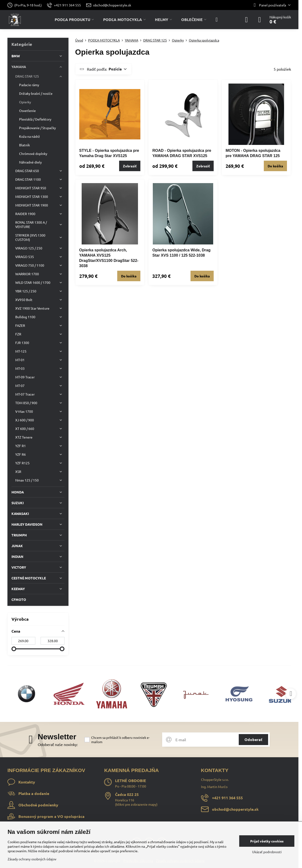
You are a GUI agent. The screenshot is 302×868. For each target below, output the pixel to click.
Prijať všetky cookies (267, 841)
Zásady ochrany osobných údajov (32, 859)
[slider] (14, 649)
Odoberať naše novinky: (58, 744)
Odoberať (253, 739)
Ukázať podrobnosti (267, 852)
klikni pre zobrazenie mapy (136, 804)
